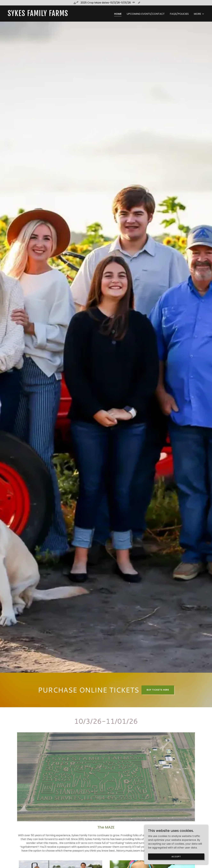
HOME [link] (118, 14)
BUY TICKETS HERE (158, 690)
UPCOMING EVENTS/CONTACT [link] (146, 14)
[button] (199, 14)
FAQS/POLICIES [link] (179, 14)
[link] (56, 15)
